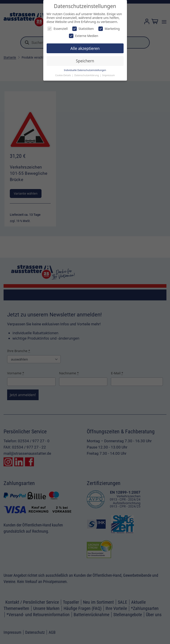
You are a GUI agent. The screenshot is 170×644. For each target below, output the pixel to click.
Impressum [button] (108, 75)
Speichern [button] (85, 61)
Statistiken (83, 29)
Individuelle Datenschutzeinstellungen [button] (85, 70)
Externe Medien (84, 36)
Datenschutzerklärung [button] (87, 75)
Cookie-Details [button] (63, 75)
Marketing (109, 29)
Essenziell (57, 29)
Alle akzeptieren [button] (85, 48)
